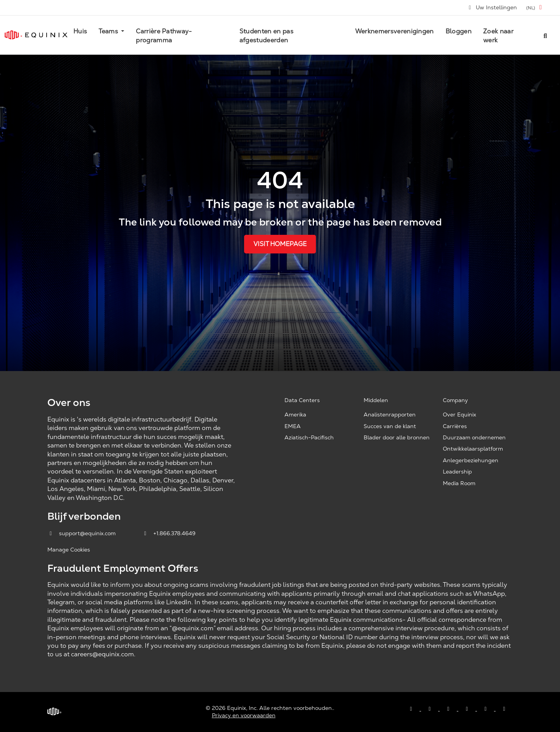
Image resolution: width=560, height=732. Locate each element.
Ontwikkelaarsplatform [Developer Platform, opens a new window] (473, 449)
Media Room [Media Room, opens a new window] (459, 483)
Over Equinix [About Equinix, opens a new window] (459, 415)
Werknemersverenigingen (394, 31)
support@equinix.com (82, 533)
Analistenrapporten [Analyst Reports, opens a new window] (390, 415)
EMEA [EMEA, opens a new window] (293, 426)
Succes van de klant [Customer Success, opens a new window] (390, 426)
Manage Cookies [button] (69, 550)
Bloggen (459, 31)
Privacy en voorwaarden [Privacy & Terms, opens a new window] (244, 715)
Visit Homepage (280, 244)
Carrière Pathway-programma (164, 36)
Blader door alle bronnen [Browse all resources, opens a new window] (397, 437)
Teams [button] (109, 31)
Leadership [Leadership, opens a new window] (457, 472)
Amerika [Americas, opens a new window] (295, 415)
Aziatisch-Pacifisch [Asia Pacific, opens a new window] (309, 437)
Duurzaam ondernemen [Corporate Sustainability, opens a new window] (474, 437)
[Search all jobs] (545, 35)
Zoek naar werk (498, 36)
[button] (535, 8)
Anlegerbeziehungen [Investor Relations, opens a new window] (471, 460)
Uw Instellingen (492, 7)
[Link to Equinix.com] (36, 35)
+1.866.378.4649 (169, 533)
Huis (80, 31)
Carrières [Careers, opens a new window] (455, 426)
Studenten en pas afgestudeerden (266, 36)
